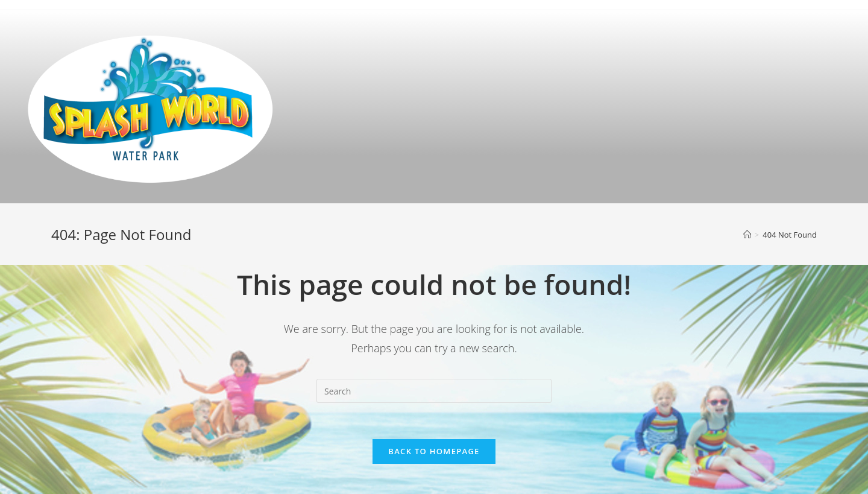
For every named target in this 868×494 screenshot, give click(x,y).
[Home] (747, 235)
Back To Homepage (434, 451)
